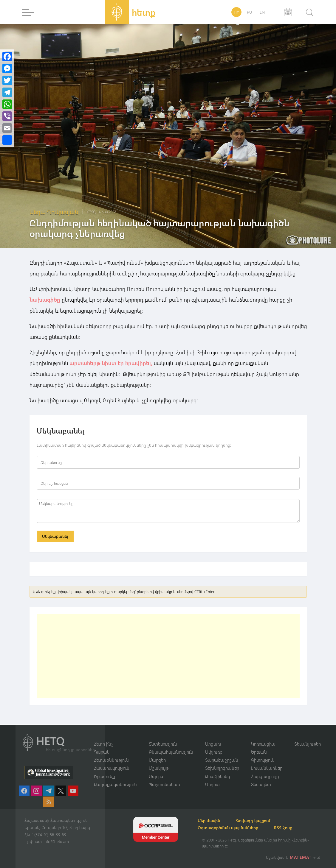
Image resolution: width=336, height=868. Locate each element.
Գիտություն (263, 760)
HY (236, 12)
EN (262, 12)
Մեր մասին (213, 821)
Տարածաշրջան (222, 760)
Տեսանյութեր (308, 743)
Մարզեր (157, 760)
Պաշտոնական (164, 784)
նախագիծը (45, 300)
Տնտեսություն (163, 743)
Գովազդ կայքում (261, 821)
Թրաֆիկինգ (218, 776)
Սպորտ (157, 776)
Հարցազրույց (265, 776)
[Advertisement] (168, 656)
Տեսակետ (261, 784)
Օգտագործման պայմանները (232, 828)
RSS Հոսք (291, 828)
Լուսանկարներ (267, 768)
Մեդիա (212, 784)
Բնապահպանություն (171, 752)
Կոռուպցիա (263, 743)
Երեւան (259, 752)
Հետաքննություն (111, 760)
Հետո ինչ (103, 743)
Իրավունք (104, 776)
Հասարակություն (112, 768)
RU (249, 12)
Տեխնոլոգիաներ (222, 768)
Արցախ (213, 743)
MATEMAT (301, 857)
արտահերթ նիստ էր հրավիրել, (111, 363)
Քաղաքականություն (115, 784)
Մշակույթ (159, 768)
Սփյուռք (214, 752)
